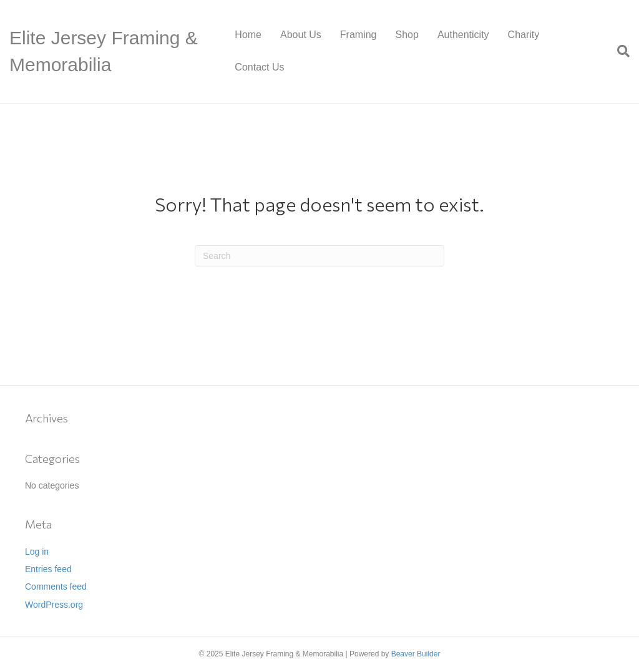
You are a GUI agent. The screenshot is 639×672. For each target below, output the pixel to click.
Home (248, 35)
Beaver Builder (416, 654)
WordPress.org (54, 605)
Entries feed (48, 569)
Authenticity (463, 35)
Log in (37, 552)
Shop (407, 35)
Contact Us (259, 67)
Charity (524, 35)
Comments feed (56, 587)
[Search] (619, 51)
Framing (359, 35)
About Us (301, 35)
